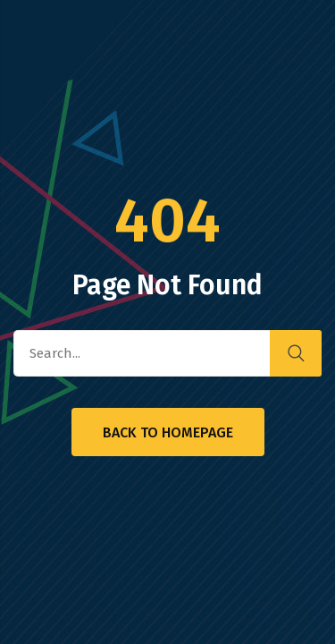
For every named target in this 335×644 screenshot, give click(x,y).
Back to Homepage (168, 432)
